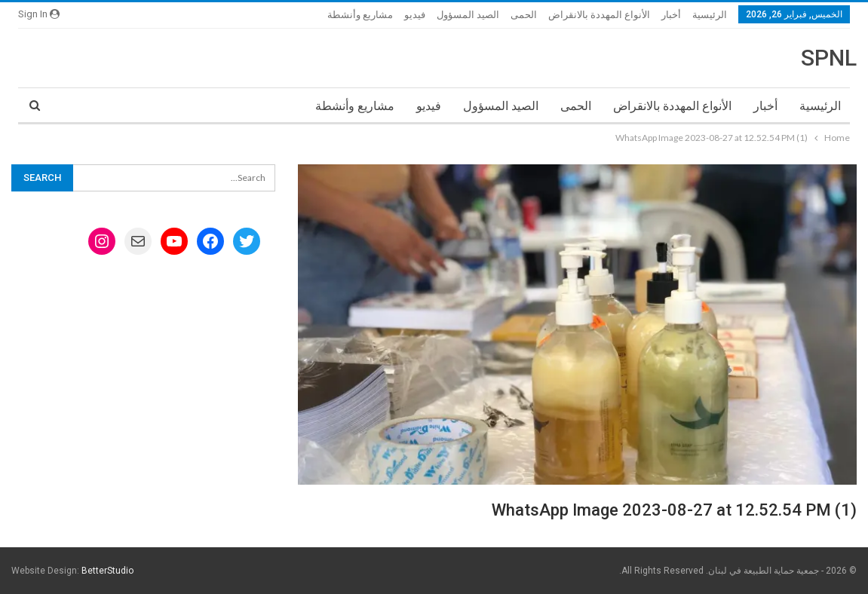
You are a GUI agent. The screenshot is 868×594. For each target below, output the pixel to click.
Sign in (39, 14)
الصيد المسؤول (468, 15)
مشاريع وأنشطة (360, 15)
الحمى (524, 15)
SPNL (829, 58)
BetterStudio (107, 571)
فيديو (415, 15)
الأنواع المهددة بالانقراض (599, 15)
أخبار (671, 15)
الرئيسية (710, 15)
